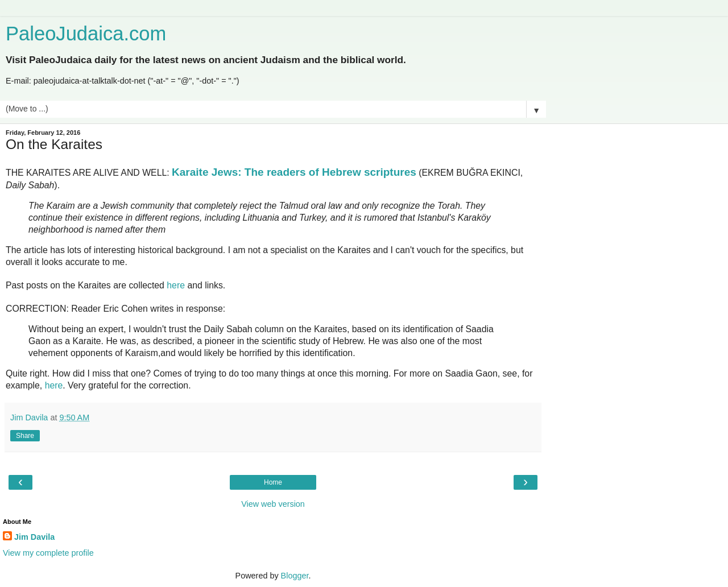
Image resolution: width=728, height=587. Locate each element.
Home (273, 482)
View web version (273, 504)
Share (25, 436)
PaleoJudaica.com (86, 34)
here (176, 285)
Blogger (295, 576)
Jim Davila (34, 537)
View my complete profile (48, 553)
